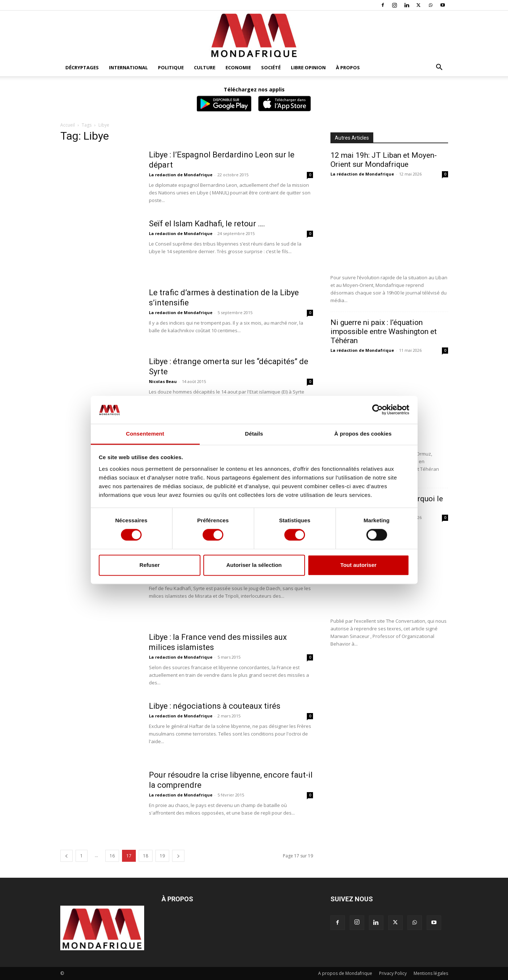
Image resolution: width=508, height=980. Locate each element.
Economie (238, 67)
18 (146, 856)
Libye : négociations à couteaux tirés (215, 706)
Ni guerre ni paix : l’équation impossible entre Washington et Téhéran (384, 332)
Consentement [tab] (145, 434)
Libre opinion (308, 67)
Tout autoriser (358, 565)
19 (162, 856)
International (128, 67)
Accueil (68, 125)
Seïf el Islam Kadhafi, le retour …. (207, 224)
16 (112, 856)
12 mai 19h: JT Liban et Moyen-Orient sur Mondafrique (384, 160)
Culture (205, 67)
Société (271, 67)
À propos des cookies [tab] (363, 434)
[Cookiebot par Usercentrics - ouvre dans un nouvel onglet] (377, 410)
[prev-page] (66, 856)
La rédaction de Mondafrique (362, 174)
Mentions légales (431, 973)
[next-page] (178, 856)
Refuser (150, 565)
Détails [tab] (254, 434)
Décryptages (82, 67)
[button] (439, 68)
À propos (348, 67)
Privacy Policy (393, 973)
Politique (171, 67)
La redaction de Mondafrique (181, 175)
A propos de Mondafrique (345, 973)
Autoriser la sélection (254, 565)
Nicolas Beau (163, 381)
